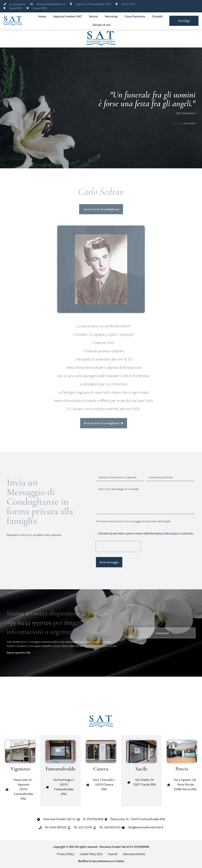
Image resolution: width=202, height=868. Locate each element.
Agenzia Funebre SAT (67, 17)
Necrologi (111, 17)
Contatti (157, 17)
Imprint (113, 854)
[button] (22, 696)
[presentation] (118, 546)
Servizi (93, 17)
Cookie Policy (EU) (91, 854)
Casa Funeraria (135, 17)
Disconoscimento (134, 854)
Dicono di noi (101, 25)
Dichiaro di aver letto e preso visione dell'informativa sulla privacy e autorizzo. (146, 534)
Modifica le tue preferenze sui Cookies (101, 861)
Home (42, 17)
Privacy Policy (66, 854)
